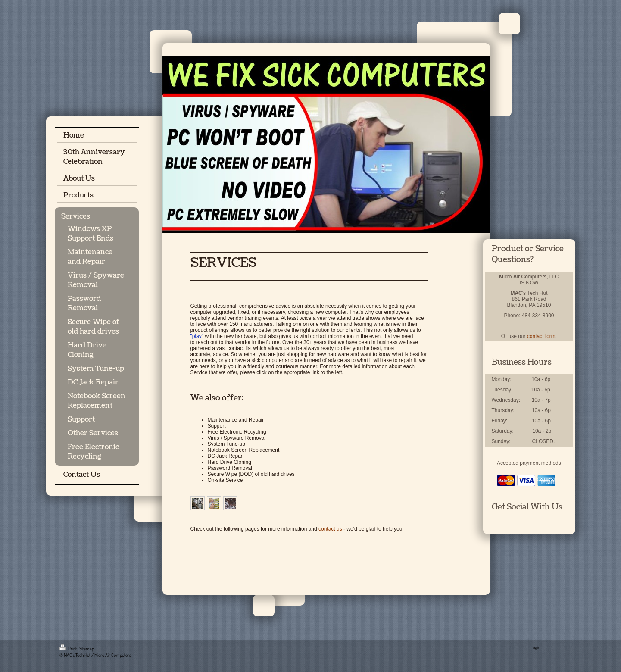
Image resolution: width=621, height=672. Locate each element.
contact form (541, 336)
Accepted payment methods (529, 463)
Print (69, 649)
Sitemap (87, 649)
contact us (330, 529)
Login (535, 647)
